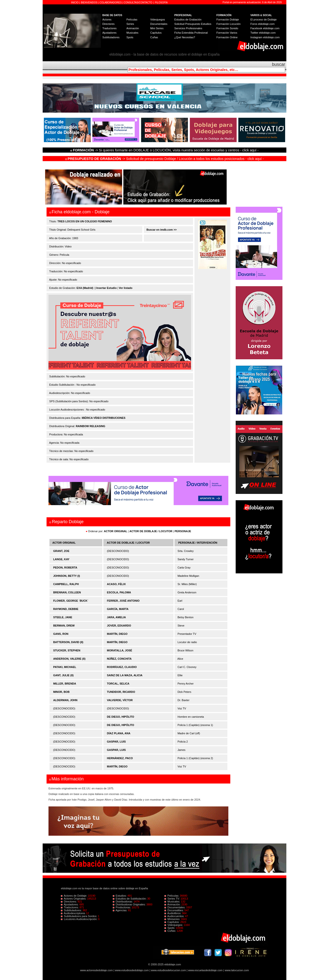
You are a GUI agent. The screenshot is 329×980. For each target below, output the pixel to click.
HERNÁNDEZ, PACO (120, 758)
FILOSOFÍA (161, 3)
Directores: (69, 902)
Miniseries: (173, 919)
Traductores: (70, 907)
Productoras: (122, 907)
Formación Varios (227, 33)
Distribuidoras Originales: (130, 904)
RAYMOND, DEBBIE (66, 609)
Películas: (172, 896)
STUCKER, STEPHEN (67, 650)
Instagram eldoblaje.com (265, 37)
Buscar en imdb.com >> (161, 230)
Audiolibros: (173, 913)
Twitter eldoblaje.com (263, 33)
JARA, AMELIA (116, 617)
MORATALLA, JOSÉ (120, 650)
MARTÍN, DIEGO (117, 634)
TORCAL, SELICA (118, 684)
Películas (132, 20)
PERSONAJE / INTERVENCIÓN (198, 543)
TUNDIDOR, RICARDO (121, 692)
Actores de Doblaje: (74, 896)
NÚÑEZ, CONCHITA (119, 659)
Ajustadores (109, 33)
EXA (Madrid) (85, 288)
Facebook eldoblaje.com (265, 28)
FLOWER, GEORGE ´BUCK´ (71, 601)
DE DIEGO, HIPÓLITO (121, 717)
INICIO (75, 3)
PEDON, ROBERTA (65, 568)
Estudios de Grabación (188, 20)
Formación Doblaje (228, 20)
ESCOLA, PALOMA (119, 592)
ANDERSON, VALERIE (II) (69, 659)
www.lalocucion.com (237, 970)
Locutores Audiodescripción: (80, 919)
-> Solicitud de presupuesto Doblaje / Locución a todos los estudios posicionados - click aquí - (165, 159)
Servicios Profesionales (188, 28)
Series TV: (173, 899)
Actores (107, 20)
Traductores (109, 28)
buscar (279, 64)
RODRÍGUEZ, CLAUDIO (122, 667)
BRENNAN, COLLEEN (67, 592)
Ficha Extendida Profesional (191, 33)
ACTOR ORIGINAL (116, 531)
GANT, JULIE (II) (63, 675)
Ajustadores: (70, 904)
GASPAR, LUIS (116, 742)
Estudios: (120, 896)
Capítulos (156, 33)
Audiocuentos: (175, 916)
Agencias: (121, 910)
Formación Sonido (227, 28)
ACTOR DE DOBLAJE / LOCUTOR (151, 531)
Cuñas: (171, 931)
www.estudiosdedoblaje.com (132, 970)
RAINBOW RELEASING (91, 426)
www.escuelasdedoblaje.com (205, 970)
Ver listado (126, 288)
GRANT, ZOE (61, 551)
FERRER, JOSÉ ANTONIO (123, 601)
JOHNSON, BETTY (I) (67, 576)
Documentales (159, 24)
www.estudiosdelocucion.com (168, 970)
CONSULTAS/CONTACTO (138, 3)
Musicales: (173, 902)
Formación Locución (228, 24)
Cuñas (154, 37)
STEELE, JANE (63, 617)
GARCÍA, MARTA (118, 609)
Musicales (132, 33)
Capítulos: (172, 922)
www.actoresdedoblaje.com (97, 970)
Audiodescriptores (73, 913)
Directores (108, 24)
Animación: (173, 904)
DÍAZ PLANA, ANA (119, 733)
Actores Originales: (74, 899)
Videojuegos (157, 20)
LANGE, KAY (61, 559)
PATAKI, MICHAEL (65, 667)
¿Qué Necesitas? (185, 37)
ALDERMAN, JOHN (65, 700)
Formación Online (227, 37)
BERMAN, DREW (64, 626)
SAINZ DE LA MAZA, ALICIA (125, 675)
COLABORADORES (111, 3)
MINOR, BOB (61, 692)
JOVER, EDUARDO (119, 626)
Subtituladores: (72, 910)
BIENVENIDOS (90, 3)
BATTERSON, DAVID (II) (68, 642)
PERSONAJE (183, 531)
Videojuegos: (174, 925)
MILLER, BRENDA (65, 684)
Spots (130, 37)
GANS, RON (61, 634)
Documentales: (175, 907)
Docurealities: (174, 910)
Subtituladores (111, 37)
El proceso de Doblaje (264, 20)
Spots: (170, 928)
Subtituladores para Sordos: (79, 916)
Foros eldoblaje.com (263, 24)
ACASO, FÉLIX (116, 584)
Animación (133, 28)
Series (130, 24)
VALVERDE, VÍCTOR (120, 700)
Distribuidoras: (123, 902)
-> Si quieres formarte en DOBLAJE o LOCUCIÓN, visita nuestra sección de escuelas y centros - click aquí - (165, 150)
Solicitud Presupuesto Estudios (193, 24)
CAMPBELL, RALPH (66, 584)
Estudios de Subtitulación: (130, 899)
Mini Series (157, 28)
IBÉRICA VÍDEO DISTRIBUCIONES (103, 418)
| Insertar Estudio (106, 288)
